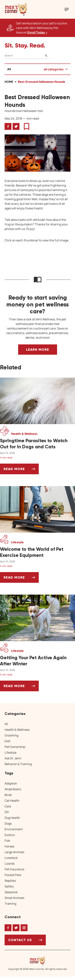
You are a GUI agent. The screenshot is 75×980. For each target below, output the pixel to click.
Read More (21, 470)
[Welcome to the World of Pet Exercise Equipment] (37, 552)
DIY (7, 812)
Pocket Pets (13, 875)
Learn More (38, 350)
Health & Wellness (17, 730)
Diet (7, 741)
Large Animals (14, 852)
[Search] (27, 56)
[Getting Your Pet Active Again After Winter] (37, 661)
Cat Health (12, 801)
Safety (9, 886)
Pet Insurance (14, 869)
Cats (8, 806)
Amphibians (13, 789)
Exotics (10, 835)
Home (9, 82)
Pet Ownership (15, 747)
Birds (8, 795)
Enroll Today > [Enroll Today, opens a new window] (37, 32)
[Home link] (38, 961)
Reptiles (10, 881)
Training (10, 904)
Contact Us (20, 940)
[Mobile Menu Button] (67, 9)
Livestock (11, 858)
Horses (9, 846)
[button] (16, 9)
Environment (14, 829)
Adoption (11, 783)
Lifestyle (10, 752)
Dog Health (12, 818)
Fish (7, 841)
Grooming (11, 735)
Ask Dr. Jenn (13, 758)
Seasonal (11, 892)
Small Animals (14, 898)
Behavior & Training (18, 764)
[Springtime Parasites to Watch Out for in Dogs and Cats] (37, 444)
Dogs (8, 823)
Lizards (10, 863)
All (9, 69)
